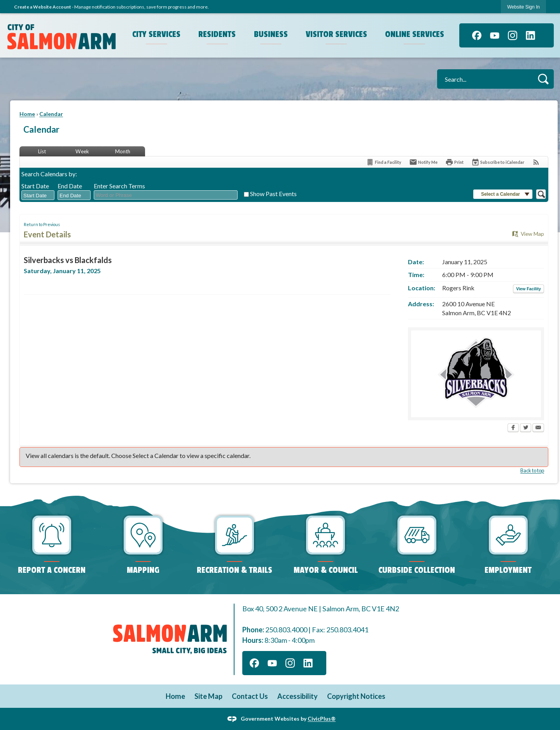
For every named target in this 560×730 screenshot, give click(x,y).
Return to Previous (42, 224)
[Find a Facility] (384, 162)
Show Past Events (273, 194)
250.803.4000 (286, 630)
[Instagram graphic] (513, 35)
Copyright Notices (356, 696)
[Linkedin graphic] (530, 35)
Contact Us (250, 696)
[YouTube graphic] (495, 35)
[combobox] (38, 195)
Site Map (208, 696)
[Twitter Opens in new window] (526, 428)
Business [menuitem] (271, 34)
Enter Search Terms (119, 186)
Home (27, 114)
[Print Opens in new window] (454, 162)
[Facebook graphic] (477, 35)
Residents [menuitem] (217, 34)
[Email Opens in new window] (538, 428)
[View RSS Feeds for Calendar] (536, 162)
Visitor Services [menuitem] (336, 34)
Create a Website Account (43, 7)
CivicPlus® (322, 719)
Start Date (35, 186)
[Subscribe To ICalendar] (498, 162)
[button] (543, 79)
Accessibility (297, 696)
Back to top (532, 470)
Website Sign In (523, 7)
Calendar (51, 114)
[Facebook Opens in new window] (513, 428)
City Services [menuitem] (156, 34)
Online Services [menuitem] (415, 34)
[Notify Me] (423, 162)
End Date (70, 186)
